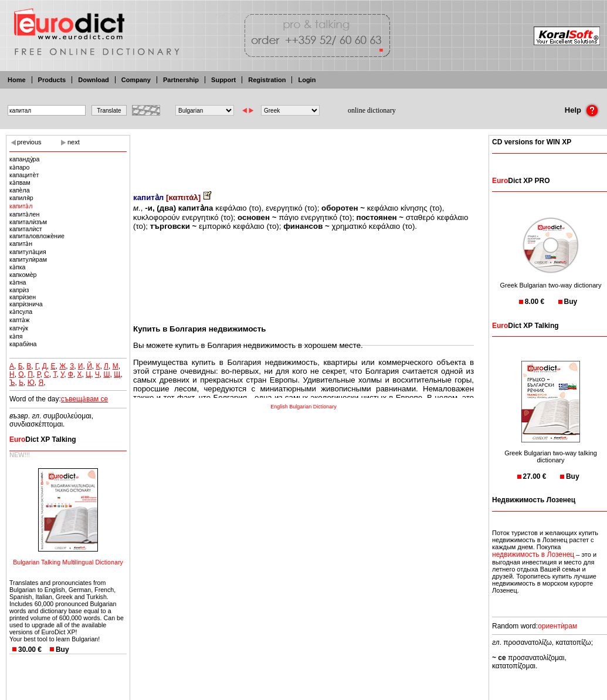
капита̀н (21, 244)
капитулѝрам (28, 259)
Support (223, 80)
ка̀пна (18, 282)
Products (52, 80)
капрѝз (19, 290)
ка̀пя (16, 336)
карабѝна (23, 344)
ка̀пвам (20, 182)
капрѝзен (23, 297)
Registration (267, 80)
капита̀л (21, 206)
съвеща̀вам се (84, 399)
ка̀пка (18, 267)
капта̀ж (19, 320)
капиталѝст (26, 229)
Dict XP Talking (43, 439)
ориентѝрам (557, 626)
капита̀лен (24, 214)
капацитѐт (24, 175)
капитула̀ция (28, 252)
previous (29, 142)
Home (17, 80)
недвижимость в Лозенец (533, 554)
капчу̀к (19, 328)
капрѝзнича (26, 304)
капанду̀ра (24, 159)
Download (94, 80)
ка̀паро (19, 167)
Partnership (181, 80)
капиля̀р (21, 198)
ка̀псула (21, 312)
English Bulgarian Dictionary (303, 407)
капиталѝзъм (28, 222)
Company (136, 80)
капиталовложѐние (37, 236)
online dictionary (372, 110)
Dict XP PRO (521, 181)
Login (307, 80)
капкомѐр (23, 275)
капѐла (20, 190)
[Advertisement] (304, 155)
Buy (62, 650)
